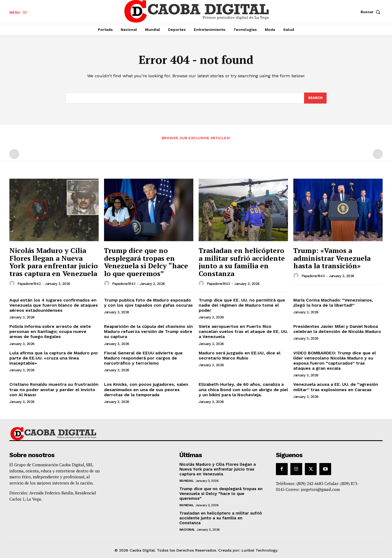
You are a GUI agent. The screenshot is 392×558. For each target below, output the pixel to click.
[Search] (315, 98)
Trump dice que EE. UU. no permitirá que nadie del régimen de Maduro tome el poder (242, 305)
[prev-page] (14, 154)
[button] (372, 12)
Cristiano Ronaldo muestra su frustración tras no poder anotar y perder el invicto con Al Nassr (54, 389)
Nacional (187, 530)
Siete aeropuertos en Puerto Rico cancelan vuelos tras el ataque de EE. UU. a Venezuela (243, 331)
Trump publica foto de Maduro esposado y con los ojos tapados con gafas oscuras (148, 303)
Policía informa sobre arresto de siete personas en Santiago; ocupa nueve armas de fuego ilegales (50, 331)
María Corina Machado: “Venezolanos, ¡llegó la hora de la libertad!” (333, 303)
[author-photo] (13, 284)
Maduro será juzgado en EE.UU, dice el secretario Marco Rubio (240, 355)
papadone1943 (29, 284)
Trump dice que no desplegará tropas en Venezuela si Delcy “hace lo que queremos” (146, 262)
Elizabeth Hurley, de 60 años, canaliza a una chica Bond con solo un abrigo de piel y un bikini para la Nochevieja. (243, 389)
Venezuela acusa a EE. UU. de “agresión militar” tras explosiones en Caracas (336, 387)
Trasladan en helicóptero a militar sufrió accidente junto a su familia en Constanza (242, 262)
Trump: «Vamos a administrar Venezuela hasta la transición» (332, 258)
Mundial (187, 481)
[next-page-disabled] (378, 154)
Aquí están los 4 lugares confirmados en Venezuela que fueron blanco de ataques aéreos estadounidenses (54, 305)
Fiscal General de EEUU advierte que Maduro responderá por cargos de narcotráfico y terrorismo (143, 358)
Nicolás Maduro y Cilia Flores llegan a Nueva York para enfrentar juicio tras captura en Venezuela (54, 262)
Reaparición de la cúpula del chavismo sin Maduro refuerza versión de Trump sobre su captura (148, 331)
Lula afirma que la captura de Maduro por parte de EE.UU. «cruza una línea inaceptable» (54, 358)
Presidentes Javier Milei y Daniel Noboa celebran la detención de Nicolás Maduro (337, 329)
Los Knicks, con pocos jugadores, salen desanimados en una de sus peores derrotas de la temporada (146, 389)
